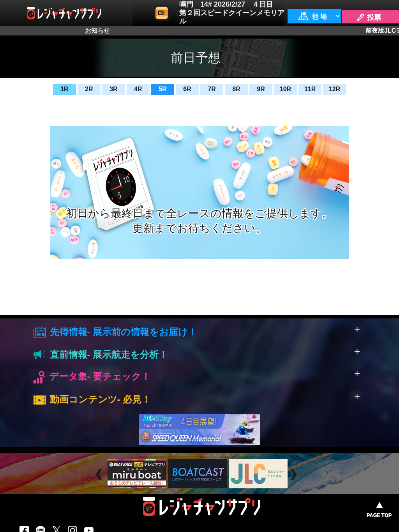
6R (187, 89)
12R (335, 89)
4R (138, 89)
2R (89, 89)
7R (212, 89)
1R (64, 89)
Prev (100, 475)
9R (261, 89)
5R (162, 89)
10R (285, 89)
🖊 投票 (369, 18)
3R (113, 89)
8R (236, 89)
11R (310, 89)
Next (294, 475)
